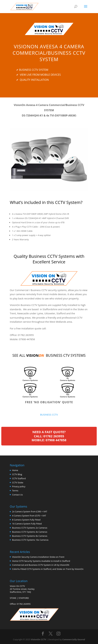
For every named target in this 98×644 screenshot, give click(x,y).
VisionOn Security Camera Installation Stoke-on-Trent (38, 557)
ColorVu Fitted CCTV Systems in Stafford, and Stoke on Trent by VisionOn (48, 569)
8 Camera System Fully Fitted (26, 520)
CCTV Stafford (19, 478)
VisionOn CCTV (38, 639)
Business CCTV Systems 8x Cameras (30, 536)
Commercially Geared (74, 639)
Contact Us (17, 495)
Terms (15, 491)
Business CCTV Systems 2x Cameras (30, 528)
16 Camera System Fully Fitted (27, 524)
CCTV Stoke (18, 483)
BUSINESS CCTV (49, 415)
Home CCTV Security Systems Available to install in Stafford (41, 561)
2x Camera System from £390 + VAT (30, 511)
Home (15, 470)
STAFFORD (24, 598)
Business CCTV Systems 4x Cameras (30, 532)
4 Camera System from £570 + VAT (29, 516)
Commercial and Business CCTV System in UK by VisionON (41, 565)
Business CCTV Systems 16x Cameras (30, 540)
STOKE (13, 598)
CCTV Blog (17, 474)
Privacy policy (19, 486)
